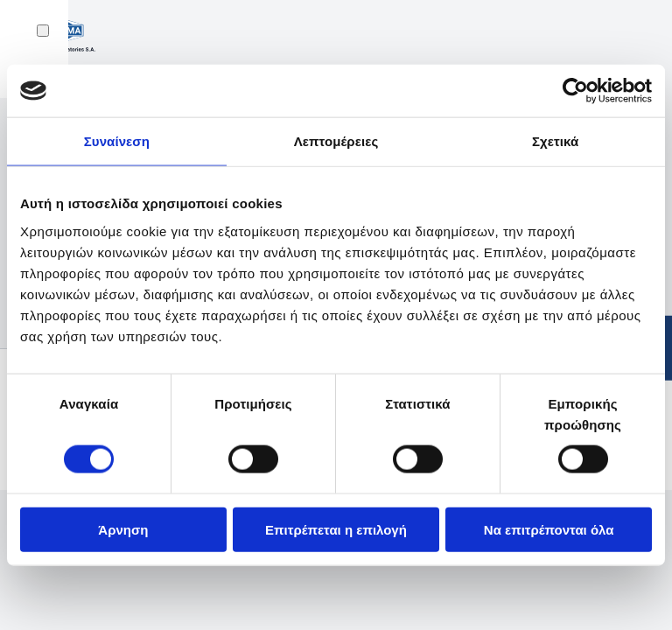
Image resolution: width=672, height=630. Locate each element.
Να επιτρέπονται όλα (549, 529)
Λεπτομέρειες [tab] (336, 141)
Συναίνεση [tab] (117, 141)
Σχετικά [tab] (555, 141)
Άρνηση (123, 529)
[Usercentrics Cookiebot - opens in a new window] (575, 91)
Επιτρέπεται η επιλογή (336, 529)
